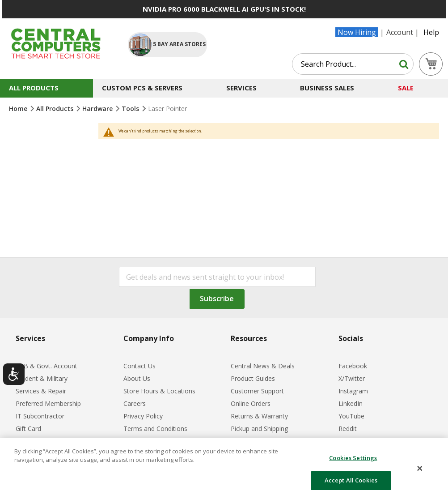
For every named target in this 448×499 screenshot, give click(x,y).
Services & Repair (41, 391)
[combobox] (353, 64)
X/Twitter (352, 378)
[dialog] (224, 469)
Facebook (353, 366)
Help (431, 32)
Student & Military (42, 378)
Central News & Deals (263, 366)
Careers (135, 403)
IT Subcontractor (40, 416)
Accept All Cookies (351, 480)
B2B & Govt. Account (46, 366)
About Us (137, 378)
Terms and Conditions (155, 429)
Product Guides (253, 378)
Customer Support (257, 391)
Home (19, 109)
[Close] (420, 469)
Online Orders (251, 403)
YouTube (351, 416)
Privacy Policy (143, 416)
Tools (131, 109)
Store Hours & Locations (159, 391)
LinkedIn (351, 403)
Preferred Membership (48, 403)
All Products (56, 109)
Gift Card (28, 429)
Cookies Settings (353, 458)
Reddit (348, 429)
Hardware (98, 109)
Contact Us (139, 366)
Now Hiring (357, 32)
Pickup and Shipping (259, 429)
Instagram (353, 391)
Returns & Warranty (259, 416)
